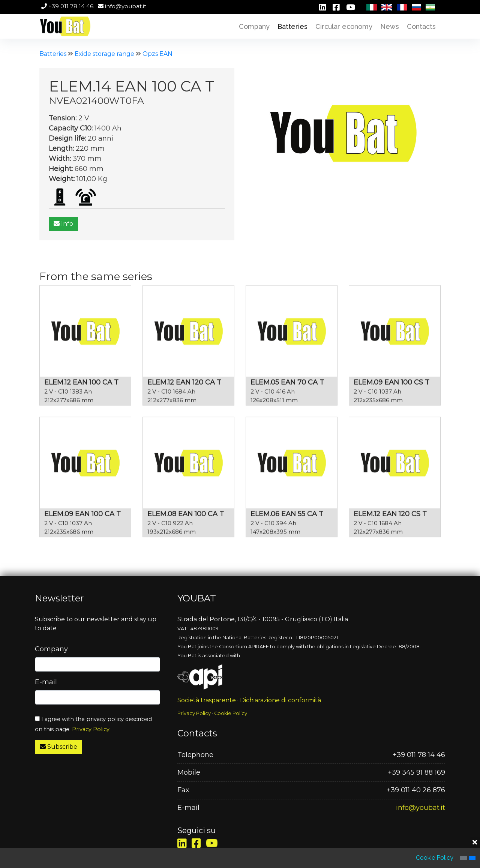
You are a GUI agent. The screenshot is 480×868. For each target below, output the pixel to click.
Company (254, 26)
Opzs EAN (157, 54)
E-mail (46, 682)
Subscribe (58, 747)
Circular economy (344, 26)
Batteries (53, 54)
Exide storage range (104, 54)
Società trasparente (207, 700)
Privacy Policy (91, 729)
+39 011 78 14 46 (67, 6)
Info (64, 224)
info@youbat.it (122, 6)
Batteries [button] (292, 26)
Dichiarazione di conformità (280, 700)
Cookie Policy (231, 713)
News (390, 26)
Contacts (421, 26)
